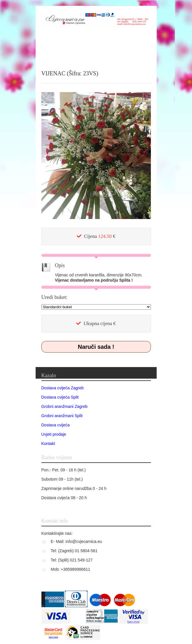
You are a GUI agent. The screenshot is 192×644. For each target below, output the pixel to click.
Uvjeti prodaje (54, 434)
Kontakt (48, 444)
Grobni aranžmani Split (62, 416)
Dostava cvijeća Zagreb (63, 388)
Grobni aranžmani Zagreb (65, 406)
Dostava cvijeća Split (60, 397)
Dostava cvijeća (56, 425)
